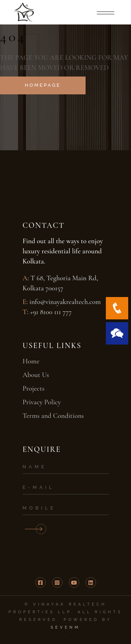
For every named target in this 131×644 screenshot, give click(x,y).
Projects (34, 389)
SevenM (65, 627)
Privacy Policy (42, 402)
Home (31, 361)
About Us (36, 375)
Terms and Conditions (53, 416)
